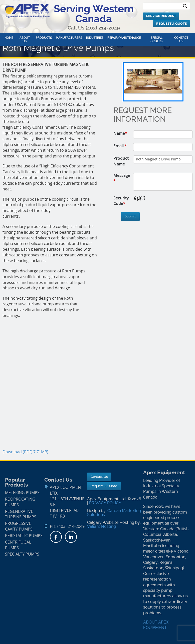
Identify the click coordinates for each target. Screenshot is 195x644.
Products (44, 38)
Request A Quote (171, 24)
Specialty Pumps (22, 554)
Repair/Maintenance (124, 38)
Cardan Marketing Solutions (114, 513)
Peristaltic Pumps (24, 536)
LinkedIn (71, 537)
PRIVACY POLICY (105, 503)
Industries (95, 38)
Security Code (121, 201)
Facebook (56, 537)
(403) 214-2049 (103, 28)
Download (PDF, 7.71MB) (25, 452)
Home (9, 38)
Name (120, 133)
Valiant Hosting (102, 526)
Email (120, 146)
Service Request (161, 16)
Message (122, 178)
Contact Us (181, 39)
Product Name (121, 161)
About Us (25, 39)
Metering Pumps (22, 493)
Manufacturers (69, 38)
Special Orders (156, 39)
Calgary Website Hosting (111, 522)
